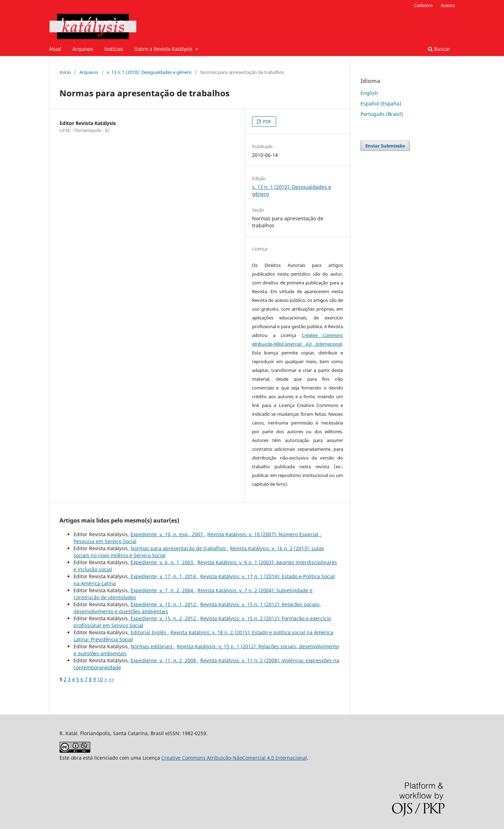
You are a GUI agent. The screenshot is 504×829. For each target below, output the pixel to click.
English (369, 93)
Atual (55, 49)
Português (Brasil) (382, 114)
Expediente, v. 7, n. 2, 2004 (163, 590)
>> (111, 679)
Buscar (439, 49)
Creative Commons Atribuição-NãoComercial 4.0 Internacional (234, 758)
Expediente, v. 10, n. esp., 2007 (167, 534)
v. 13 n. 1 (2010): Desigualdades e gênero (149, 72)
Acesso (448, 5)
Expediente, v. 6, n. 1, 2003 (163, 562)
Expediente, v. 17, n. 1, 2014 (164, 576)
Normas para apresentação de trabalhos (179, 548)
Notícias (114, 49)
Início (65, 72)
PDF (267, 122)
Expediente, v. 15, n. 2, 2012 (164, 618)
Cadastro (423, 5)
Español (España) (381, 103)
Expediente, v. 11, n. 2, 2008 (164, 660)
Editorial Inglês (149, 632)
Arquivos (83, 49)
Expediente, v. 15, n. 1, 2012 (164, 604)
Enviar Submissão (385, 146)
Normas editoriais (152, 646)
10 (100, 679)
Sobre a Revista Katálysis (164, 49)
